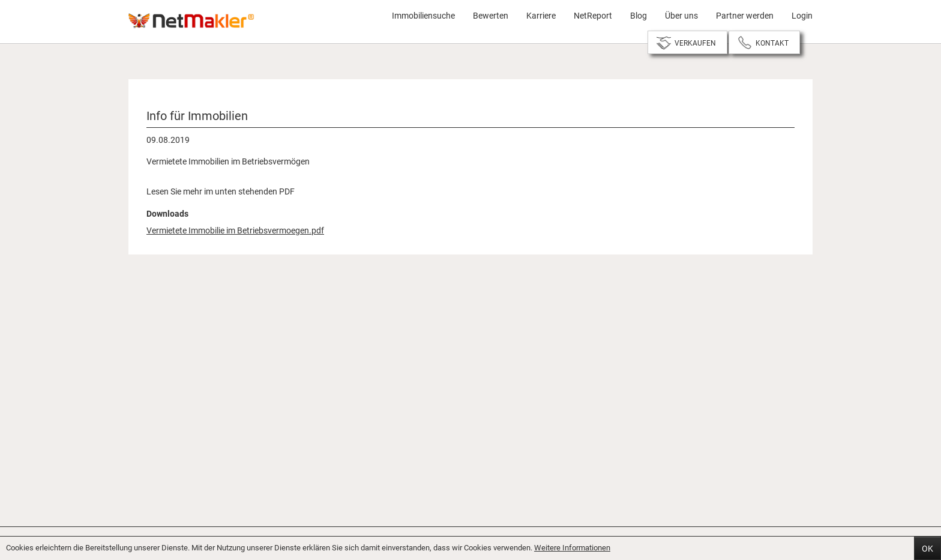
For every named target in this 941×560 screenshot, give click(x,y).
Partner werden (745, 16)
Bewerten (491, 16)
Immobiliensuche (423, 16)
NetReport (593, 16)
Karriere (541, 16)
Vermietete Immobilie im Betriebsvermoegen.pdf (235, 230)
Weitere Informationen (572, 548)
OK (927, 549)
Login (802, 16)
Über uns (681, 16)
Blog (639, 16)
